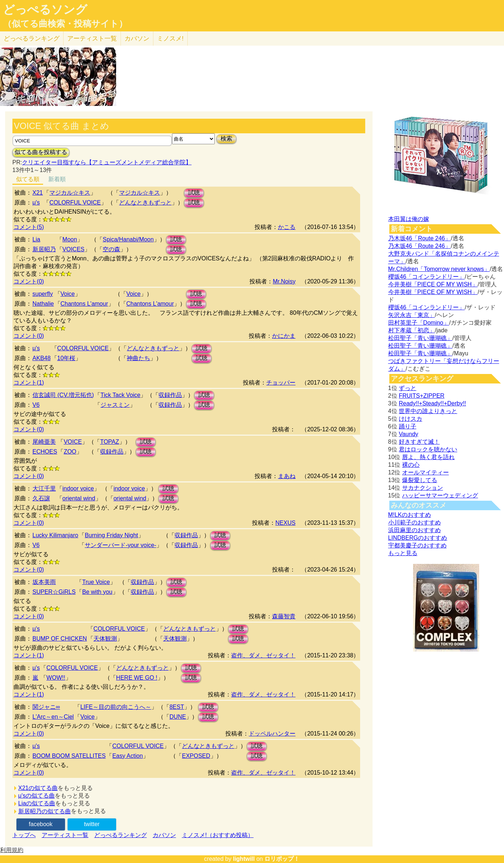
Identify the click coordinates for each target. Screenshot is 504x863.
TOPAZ (110, 442)
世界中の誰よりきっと (428, 411)
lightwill (244, 859)
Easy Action (127, 756)
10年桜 (66, 358)
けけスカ (411, 419)
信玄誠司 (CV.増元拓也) (63, 395)
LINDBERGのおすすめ (418, 538)
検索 (226, 139)
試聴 (194, 193)
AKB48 (42, 358)
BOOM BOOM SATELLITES (69, 756)
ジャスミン (115, 405)
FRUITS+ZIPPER (422, 396)
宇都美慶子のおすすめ (417, 545)
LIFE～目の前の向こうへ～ (116, 707)
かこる (287, 227)
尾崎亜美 (44, 442)
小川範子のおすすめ (415, 522)
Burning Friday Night (111, 535)
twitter (92, 824)
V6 (36, 405)
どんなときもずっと (145, 203)
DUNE (178, 717)
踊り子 (408, 426)
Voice (68, 294)
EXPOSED (196, 756)
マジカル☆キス (70, 193)
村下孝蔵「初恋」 (412, 330)
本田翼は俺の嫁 (409, 219)
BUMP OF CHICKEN (60, 639)
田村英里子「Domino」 (419, 323)
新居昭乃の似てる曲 (45, 811)
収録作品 (170, 395)
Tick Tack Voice (120, 395)
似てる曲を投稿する (41, 152)
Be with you (97, 592)
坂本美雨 (44, 582)
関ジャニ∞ (46, 707)
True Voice (96, 582)
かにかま (284, 336)
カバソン (137, 39)
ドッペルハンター (272, 734)
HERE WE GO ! (137, 678)
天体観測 (105, 639)
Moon (70, 239)
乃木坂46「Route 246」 (420, 238)
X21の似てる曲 (38, 788)
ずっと (408, 388)
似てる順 (28, 179)
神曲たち (138, 358)
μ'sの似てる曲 (37, 796)
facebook (41, 824)
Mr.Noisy (284, 281)
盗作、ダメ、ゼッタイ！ (263, 655)
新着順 (57, 179)
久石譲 (41, 498)
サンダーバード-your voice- (121, 545)
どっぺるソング (45, 9)
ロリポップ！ (282, 859)
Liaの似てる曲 (37, 803)
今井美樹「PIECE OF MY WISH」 (433, 284)
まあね (287, 476)
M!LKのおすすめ (410, 515)
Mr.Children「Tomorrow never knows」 (439, 269)
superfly (43, 294)
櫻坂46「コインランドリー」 (427, 277)
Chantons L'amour (84, 304)
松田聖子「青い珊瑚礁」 (420, 338)
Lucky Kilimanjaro (55, 535)
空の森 (111, 249)
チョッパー (281, 383)
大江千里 (44, 488)
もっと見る (403, 553)
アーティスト (92, 39)
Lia (36, 239)
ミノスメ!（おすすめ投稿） (218, 835)
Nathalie (43, 304)
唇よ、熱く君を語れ (428, 457)
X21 (38, 193)
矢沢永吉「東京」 (412, 315)
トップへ (24, 835)
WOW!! (56, 678)
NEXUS (285, 523)
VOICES (73, 249)
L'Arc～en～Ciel (53, 717)
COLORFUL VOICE (75, 203)
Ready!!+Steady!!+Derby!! (432, 403)
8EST (177, 707)
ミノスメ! (170, 39)
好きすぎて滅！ (419, 442)
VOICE (73, 442)
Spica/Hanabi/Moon (128, 239)
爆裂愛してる (420, 480)
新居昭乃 (44, 249)
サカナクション (423, 488)
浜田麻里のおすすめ (415, 530)
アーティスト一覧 (65, 835)
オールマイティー (425, 472)
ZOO (70, 452)
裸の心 (411, 465)
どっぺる (32, 39)
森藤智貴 (284, 616)
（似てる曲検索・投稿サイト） (65, 24)
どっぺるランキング (121, 835)
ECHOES (45, 452)
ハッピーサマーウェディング (440, 495)
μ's (36, 203)
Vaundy (408, 434)
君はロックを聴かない (428, 449)
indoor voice (78, 488)
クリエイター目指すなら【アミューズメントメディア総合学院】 (107, 162)
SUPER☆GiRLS (54, 592)
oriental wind (79, 498)
